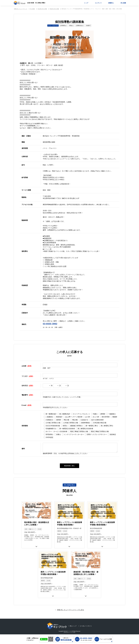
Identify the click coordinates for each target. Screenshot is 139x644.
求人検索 (123, 3)
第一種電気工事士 (92, 426)
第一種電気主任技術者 (67, 429)
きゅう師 (96, 417)
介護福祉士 (50, 420)
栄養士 (59, 434)
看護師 (115, 417)
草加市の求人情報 (54, 9)
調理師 (103, 414)
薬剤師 (59, 420)
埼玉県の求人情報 (42, 9)
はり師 (88, 417)
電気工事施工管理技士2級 (100, 431)
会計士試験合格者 (97, 420)
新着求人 (111, 3)
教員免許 (59, 417)
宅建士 (95, 414)
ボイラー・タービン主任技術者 (56, 431)
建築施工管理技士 (77, 426)
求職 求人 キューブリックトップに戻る (71, 607)
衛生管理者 (106, 417)
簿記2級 (75, 420)
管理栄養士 (50, 434)
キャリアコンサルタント (82, 414)
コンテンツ (98, 3)
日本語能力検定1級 (100, 423)
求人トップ (73, 623)
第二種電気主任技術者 (85, 429)
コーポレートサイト (86, 623)
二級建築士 (50, 417)
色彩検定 (113, 434)
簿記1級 (67, 420)
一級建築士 (112, 414)
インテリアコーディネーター (74, 434)
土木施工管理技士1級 (53, 423)
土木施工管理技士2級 (71, 423)
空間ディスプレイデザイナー (97, 434)
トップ (86, 3)
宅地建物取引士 (51, 429)
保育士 (65, 426)
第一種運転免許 (51, 414)
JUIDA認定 (49, 437)
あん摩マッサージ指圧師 (74, 417)
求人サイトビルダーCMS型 (71, 630)
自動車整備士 (86, 423)
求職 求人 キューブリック (21, 9)
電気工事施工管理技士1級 (79, 431)
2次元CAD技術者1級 (53, 426)
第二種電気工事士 (107, 426)
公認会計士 (84, 420)
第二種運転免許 (65, 414)
